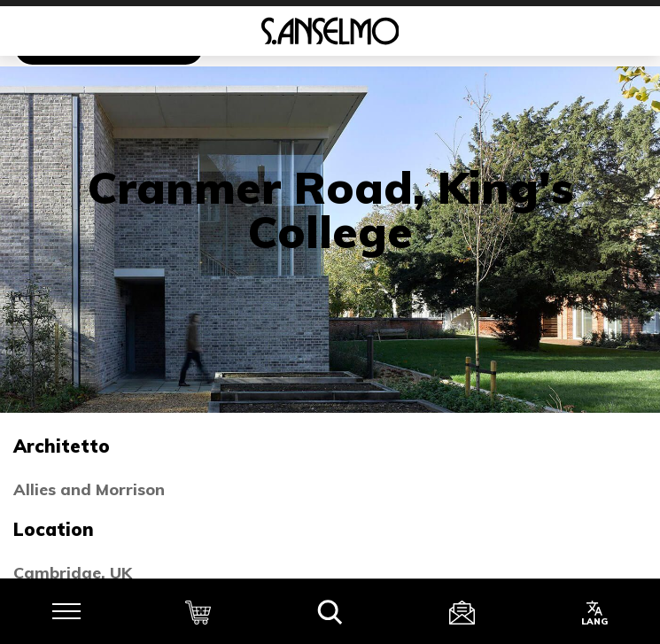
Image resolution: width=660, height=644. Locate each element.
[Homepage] (330, 31)
